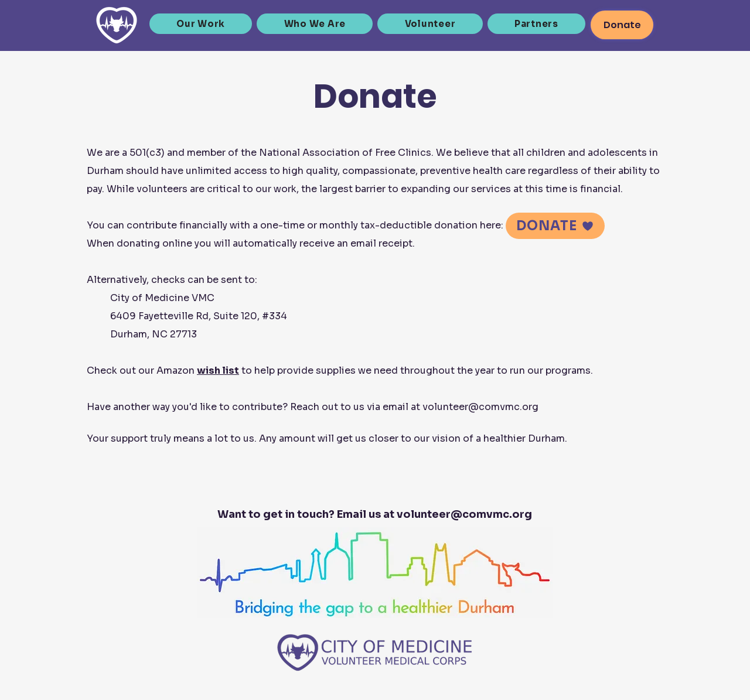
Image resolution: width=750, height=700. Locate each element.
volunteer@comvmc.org (480, 407)
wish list (218, 371)
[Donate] (622, 25)
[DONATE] (555, 226)
